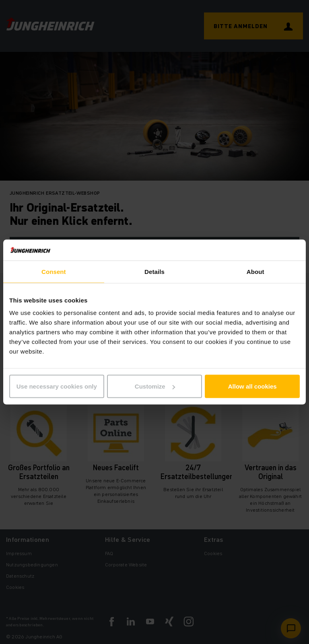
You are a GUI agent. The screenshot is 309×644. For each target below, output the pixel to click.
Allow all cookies (252, 386)
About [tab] (255, 271)
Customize (155, 386)
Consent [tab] (54, 271)
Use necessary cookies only (57, 386)
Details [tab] (154, 271)
